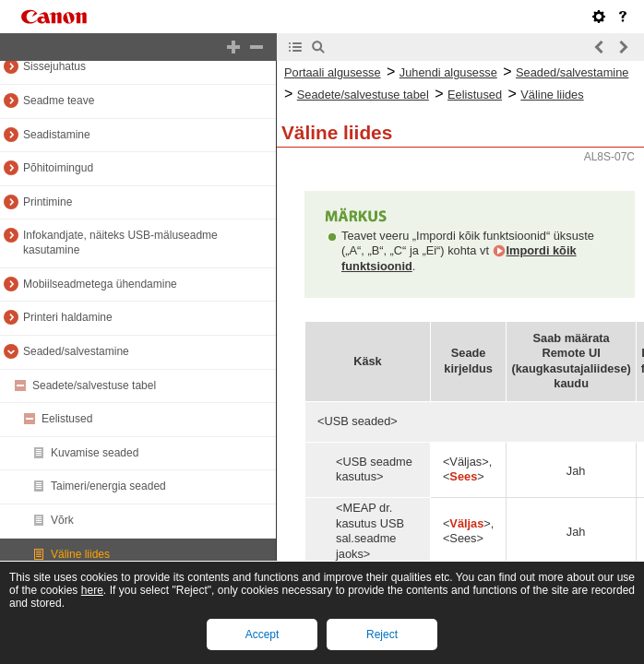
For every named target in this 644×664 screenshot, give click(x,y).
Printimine (48, 202)
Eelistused (67, 419)
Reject (382, 634)
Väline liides (80, 554)
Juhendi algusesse (448, 72)
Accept (262, 634)
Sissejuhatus (54, 66)
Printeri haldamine (68, 317)
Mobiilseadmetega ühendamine (100, 284)
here (92, 590)
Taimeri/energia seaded (108, 486)
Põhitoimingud (58, 168)
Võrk (62, 520)
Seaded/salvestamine (76, 351)
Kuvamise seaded (95, 453)
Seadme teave (59, 101)
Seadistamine (57, 135)
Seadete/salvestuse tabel (94, 385)
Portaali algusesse (333, 72)
